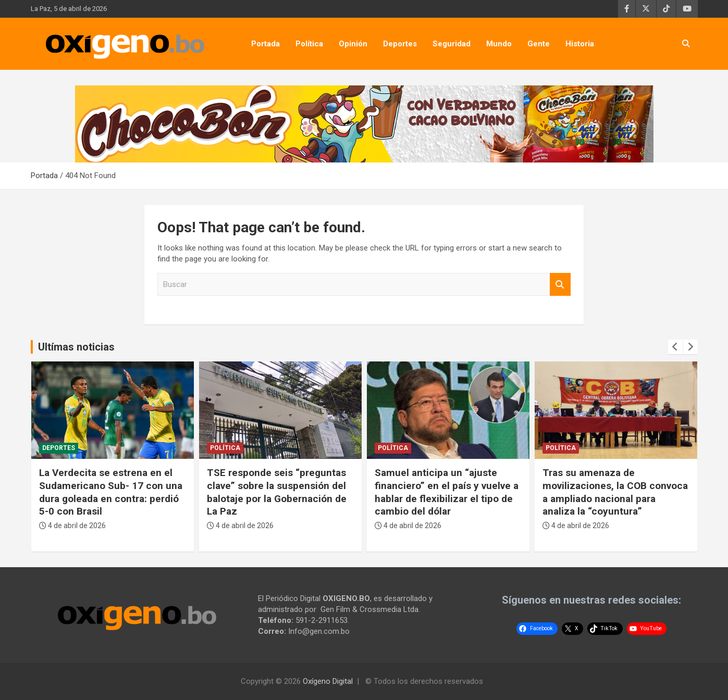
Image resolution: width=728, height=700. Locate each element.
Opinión (353, 44)
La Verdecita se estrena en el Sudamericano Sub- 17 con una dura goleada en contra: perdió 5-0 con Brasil (111, 492)
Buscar (560, 285)
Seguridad (452, 44)
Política (309, 44)
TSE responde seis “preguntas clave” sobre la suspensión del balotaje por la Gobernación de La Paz (277, 492)
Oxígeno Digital (328, 681)
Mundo (499, 44)
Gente (539, 44)
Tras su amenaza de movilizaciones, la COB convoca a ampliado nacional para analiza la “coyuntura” (615, 492)
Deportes (400, 44)
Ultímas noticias (76, 347)
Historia (580, 44)
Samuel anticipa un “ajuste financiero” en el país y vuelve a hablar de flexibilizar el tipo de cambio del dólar (447, 492)
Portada (266, 44)
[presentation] (675, 347)
